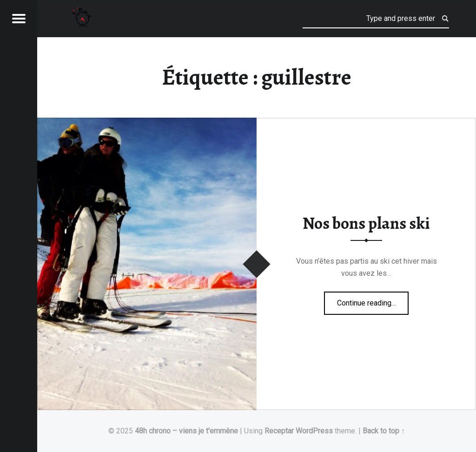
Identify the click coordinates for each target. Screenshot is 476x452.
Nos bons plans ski (366, 223)
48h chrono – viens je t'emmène (186, 431)
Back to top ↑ (384, 431)
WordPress (314, 431)
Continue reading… (373, 300)
